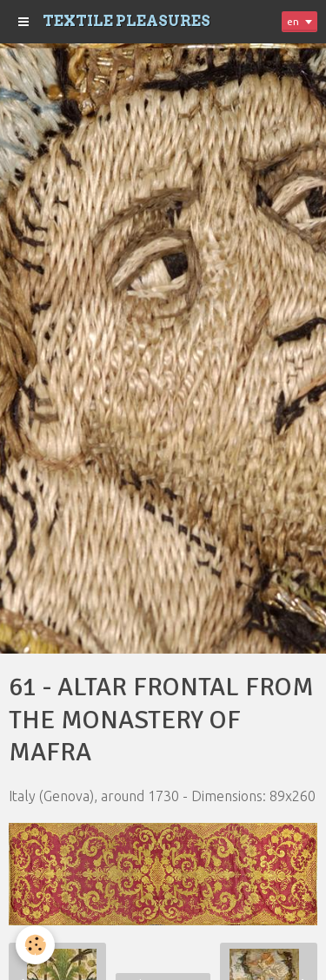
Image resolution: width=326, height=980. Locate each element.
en (293, 21)
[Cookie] (35, 945)
